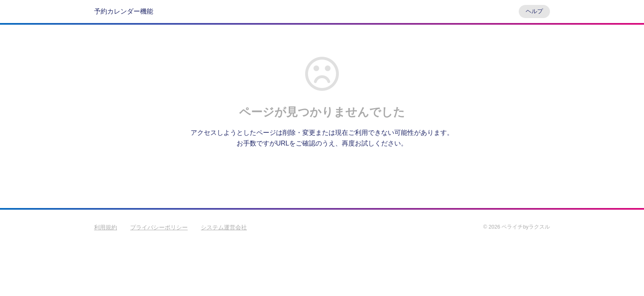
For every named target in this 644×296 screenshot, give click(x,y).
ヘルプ (534, 11)
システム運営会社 (224, 227)
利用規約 (106, 227)
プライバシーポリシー (159, 227)
